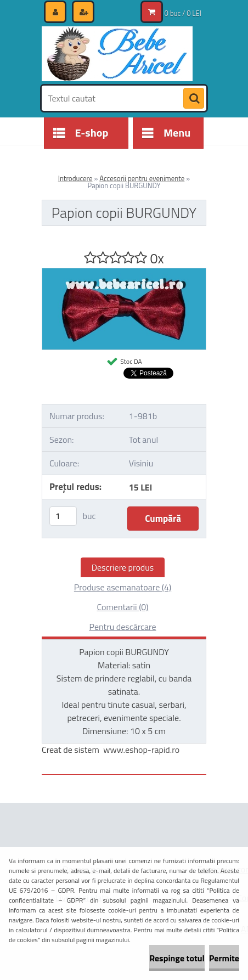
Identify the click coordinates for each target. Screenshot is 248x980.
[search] (194, 99)
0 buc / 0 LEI (183, 13)
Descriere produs (123, 567)
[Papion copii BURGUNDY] (124, 273)
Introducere (75, 178)
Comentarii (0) (122, 607)
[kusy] (63, 516)
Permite (224, 958)
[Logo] (117, 54)
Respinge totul (177, 958)
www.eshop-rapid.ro (141, 750)
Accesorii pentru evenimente (142, 178)
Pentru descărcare (122, 627)
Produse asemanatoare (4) (123, 587)
